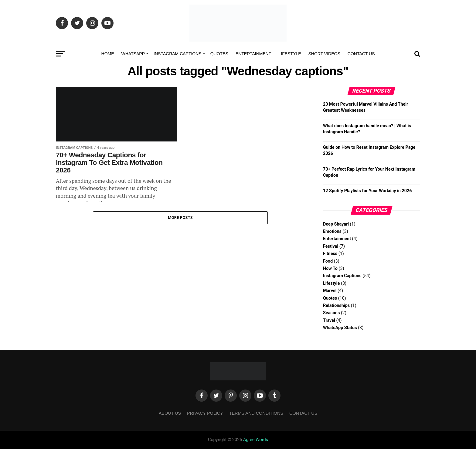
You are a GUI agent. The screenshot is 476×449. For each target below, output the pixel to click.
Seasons (331, 313)
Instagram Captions (178, 54)
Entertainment (253, 54)
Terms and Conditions (256, 413)
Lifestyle (290, 54)
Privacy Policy (205, 413)
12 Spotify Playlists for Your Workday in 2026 (367, 191)
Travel (329, 320)
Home (108, 54)
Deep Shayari (336, 224)
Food (328, 261)
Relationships (336, 306)
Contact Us (361, 54)
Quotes (219, 54)
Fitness (330, 254)
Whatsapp (133, 54)
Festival (331, 246)
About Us (170, 413)
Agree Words (256, 440)
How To (330, 269)
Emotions (332, 231)
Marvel (330, 291)
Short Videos (324, 54)
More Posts (180, 218)
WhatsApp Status (340, 328)
